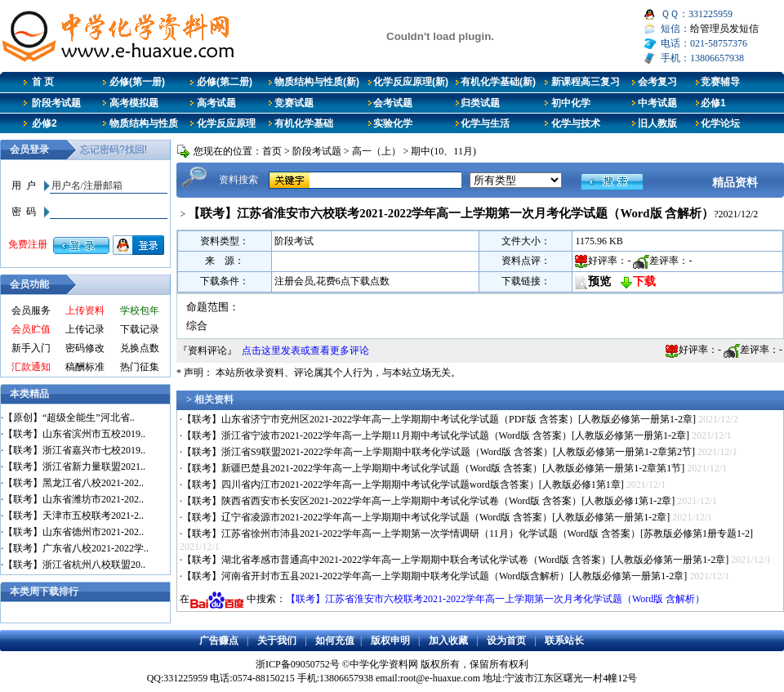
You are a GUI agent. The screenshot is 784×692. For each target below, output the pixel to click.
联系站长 (564, 641)
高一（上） (376, 151)
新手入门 (31, 348)
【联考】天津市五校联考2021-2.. (73, 516)
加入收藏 (448, 641)
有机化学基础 (304, 123)
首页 (272, 151)
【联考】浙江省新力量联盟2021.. (74, 467)
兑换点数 (140, 348)
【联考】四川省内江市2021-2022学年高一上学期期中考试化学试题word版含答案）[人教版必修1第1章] (403, 484)
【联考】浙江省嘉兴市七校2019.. (74, 450)
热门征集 (140, 367)
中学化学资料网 (384, 664)
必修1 (713, 103)
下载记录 (140, 329)
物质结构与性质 (144, 123)
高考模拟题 (134, 103)
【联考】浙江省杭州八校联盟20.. (74, 565)
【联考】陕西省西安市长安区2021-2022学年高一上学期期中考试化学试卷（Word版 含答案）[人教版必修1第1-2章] (428, 501)
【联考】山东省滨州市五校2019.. (74, 434)
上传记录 (85, 329)
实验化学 (393, 123)
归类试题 (480, 103)
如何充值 (335, 641)
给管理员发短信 (724, 29)
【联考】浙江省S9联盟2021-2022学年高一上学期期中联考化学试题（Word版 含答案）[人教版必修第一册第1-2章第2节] (439, 452)
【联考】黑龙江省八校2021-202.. (73, 483)
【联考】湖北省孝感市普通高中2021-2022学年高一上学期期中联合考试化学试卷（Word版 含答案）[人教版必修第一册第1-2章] (455, 560)
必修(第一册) (137, 82)
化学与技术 (576, 123)
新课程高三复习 (586, 82)
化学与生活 (485, 123)
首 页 (43, 82)
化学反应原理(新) (411, 82)
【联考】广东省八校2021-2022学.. (76, 548)
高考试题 (216, 103)
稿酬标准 (85, 367)
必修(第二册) (225, 82)
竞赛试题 (294, 103)
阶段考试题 (56, 103)
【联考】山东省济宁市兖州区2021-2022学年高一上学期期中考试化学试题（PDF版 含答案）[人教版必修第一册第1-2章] (439, 419)
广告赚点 (219, 641)
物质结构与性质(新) (317, 82)
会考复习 (657, 82)
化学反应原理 (226, 123)
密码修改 (85, 348)
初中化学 (571, 103)
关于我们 (277, 641)
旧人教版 (657, 123)
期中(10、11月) (443, 151)
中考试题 (657, 103)
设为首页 (506, 641)
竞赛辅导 (720, 82)
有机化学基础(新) (498, 82)
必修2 (45, 123)
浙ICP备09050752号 (298, 664)
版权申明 (390, 641)
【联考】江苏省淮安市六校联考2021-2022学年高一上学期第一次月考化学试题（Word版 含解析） (495, 599)
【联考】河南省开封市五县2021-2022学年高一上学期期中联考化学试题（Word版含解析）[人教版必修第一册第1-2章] (434, 576)
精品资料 (735, 182)
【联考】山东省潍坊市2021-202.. (73, 499)
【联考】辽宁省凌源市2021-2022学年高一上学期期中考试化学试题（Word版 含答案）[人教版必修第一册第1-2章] (426, 517)
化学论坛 (720, 123)
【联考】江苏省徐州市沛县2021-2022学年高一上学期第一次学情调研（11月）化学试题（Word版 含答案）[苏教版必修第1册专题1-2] (468, 534)
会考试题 (393, 103)
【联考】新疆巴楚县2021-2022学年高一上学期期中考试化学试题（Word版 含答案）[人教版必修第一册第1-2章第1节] (433, 468)
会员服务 (31, 310)
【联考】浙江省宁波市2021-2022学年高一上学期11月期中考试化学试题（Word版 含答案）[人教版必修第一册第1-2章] (436, 435)
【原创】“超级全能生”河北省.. (69, 417)
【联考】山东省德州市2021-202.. (73, 532)
